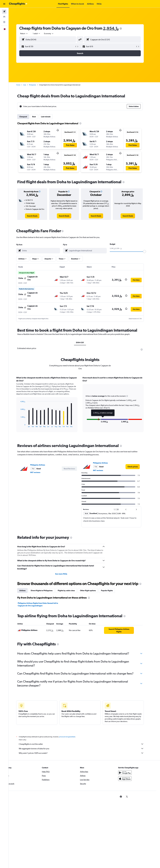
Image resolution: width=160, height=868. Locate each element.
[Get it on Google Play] (129, 773)
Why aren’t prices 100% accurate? (86, 753)
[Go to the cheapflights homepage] (18, 4)
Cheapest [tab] (28, 117)
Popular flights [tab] (111, 590)
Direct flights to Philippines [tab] (46, 590)
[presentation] (125, 28)
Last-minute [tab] (50, 117)
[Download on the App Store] (129, 779)
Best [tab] (38, 117)
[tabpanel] (84, 407)
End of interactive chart (24, 425)
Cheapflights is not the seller (86, 744)
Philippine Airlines (42, 465)
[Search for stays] (4, 17)
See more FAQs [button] (65, 574)
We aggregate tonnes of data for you (86, 748)
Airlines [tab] (27, 590)
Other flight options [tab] (92, 590)
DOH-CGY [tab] (84, 342)
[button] (4, 4)
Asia (29, 85)
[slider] (149, 251)
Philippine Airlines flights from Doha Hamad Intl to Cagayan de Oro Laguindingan (42, 604)
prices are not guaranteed (71, 737)
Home (23, 85)
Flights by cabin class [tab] (71, 590)
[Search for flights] (4, 11)
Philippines (37, 85)
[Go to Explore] (4, 22)
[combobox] (28, 33)
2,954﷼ (115, 28)
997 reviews (40, 472)
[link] (37, 216)
